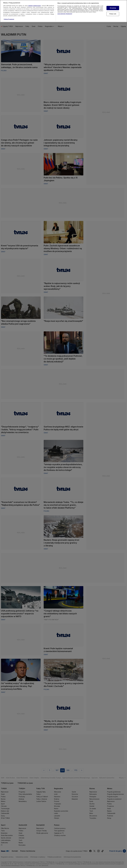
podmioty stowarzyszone (34, 2)
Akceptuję (113, 5)
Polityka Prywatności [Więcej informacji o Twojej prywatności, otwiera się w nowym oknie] (9, 16)
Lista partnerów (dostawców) (65, 11)
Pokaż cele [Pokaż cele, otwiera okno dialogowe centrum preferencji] (113, 11)
